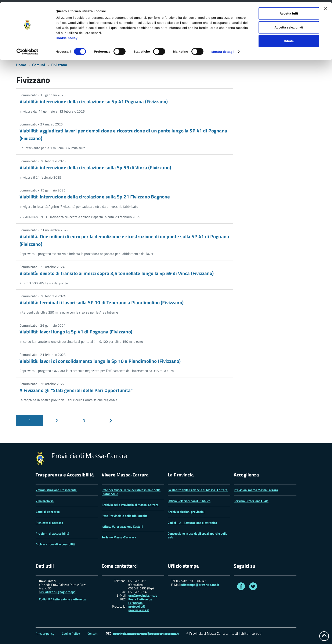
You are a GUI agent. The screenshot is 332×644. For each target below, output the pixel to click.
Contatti (93, 634)
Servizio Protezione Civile (251, 501)
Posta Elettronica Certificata (140, 601)
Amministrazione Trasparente (56, 490)
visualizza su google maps (58, 592)
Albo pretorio (45, 501)
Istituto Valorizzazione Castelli (122, 526)
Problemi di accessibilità (52, 533)
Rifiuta (289, 39)
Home (21, 65)
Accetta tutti (289, 11)
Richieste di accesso (49, 523)
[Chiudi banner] (325, 7)
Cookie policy (66, 36)
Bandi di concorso (48, 512)
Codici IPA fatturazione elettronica (62, 599)
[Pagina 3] (84, 421)
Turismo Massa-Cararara (119, 537)
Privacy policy (45, 634)
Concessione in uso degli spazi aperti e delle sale (198, 535)
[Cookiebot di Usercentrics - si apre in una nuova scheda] (27, 50)
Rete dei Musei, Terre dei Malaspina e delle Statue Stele (131, 492)
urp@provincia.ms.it (142, 595)
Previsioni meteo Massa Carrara (256, 490)
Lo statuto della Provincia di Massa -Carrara (198, 490)
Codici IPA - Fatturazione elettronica (192, 523)
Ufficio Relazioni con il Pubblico (189, 501)
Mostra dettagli (223, 49)
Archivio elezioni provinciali (187, 512)
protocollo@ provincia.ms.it (139, 608)
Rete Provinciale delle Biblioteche (125, 516)
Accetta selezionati (289, 25)
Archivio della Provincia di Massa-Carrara (130, 505)
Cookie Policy (71, 634)
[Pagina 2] (57, 421)
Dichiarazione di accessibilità (56, 544)
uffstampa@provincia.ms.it (200, 585)
